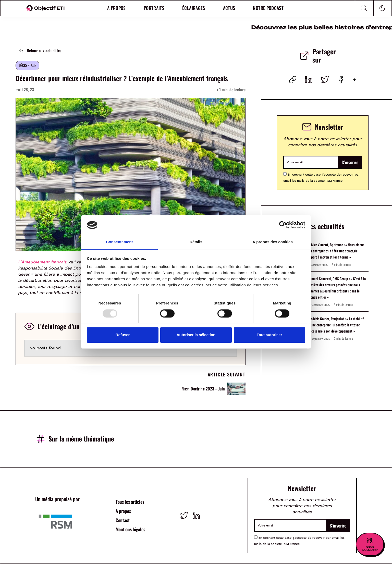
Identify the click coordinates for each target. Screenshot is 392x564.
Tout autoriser (269, 335)
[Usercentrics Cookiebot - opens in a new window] (283, 225)
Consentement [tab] (119, 242)
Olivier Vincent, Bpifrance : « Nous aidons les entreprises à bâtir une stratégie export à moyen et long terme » (336, 251)
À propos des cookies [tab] (273, 242)
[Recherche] (364, 8)
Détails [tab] (196, 242)
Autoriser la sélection (196, 335)
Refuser (123, 335)
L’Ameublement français (42, 262)
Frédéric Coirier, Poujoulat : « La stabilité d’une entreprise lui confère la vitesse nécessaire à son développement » (336, 325)
